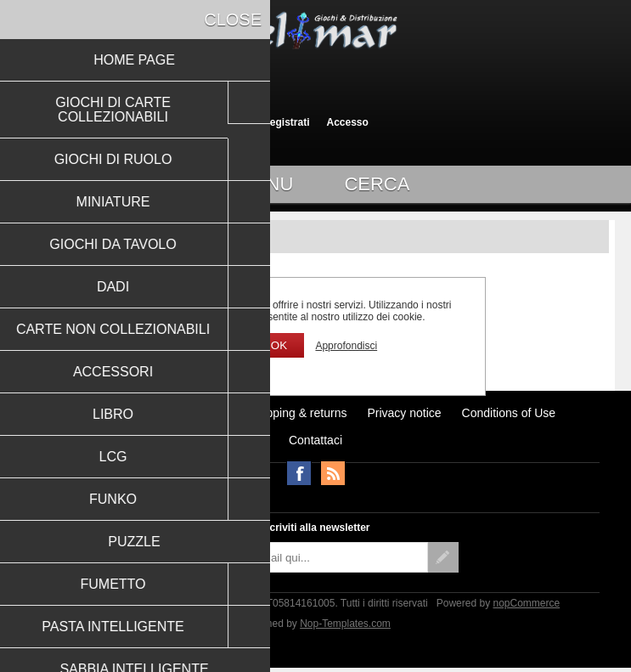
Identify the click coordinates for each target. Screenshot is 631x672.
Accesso (347, 122)
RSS (333, 473)
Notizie (210, 413)
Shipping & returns (298, 413)
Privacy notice (404, 413)
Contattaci (315, 440)
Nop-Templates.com (345, 624)
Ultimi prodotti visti (124, 413)
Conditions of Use (509, 413)
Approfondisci (346, 346)
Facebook (299, 473)
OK (279, 345)
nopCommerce (526, 603)
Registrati (286, 122)
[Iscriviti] (301, 557)
